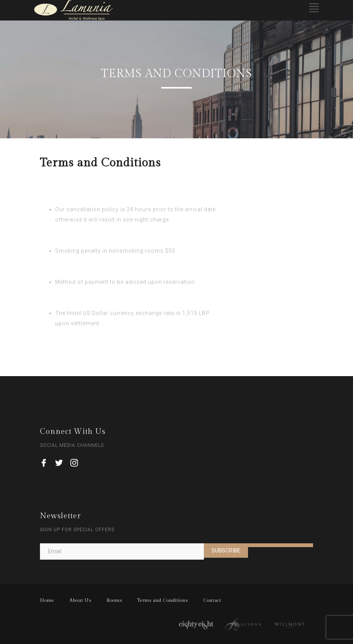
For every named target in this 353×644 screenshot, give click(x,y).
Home (47, 600)
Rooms (114, 600)
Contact (212, 600)
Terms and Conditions (163, 600)
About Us (80, 600)
